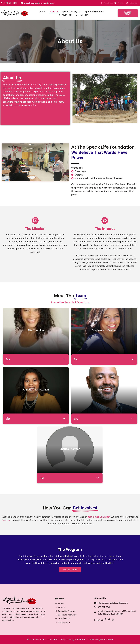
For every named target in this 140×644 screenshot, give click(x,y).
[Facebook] (105, 620)
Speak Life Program (72, 11)
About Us (54, 11)
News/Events (65, 15)
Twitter (119, 3)
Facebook (107, 3)
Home (42, 11)
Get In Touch (82, 15)
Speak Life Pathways (95, 11)
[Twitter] (109, 620)
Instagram (132, 3)
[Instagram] (113, 620)
